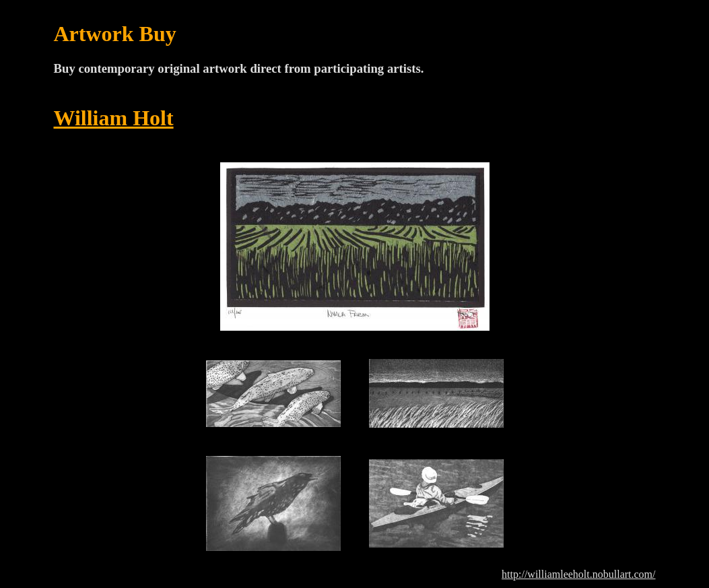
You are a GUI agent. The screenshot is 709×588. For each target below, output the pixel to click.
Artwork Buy (115, 34)
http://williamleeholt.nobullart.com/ (578, 574)
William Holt (114, 118)
